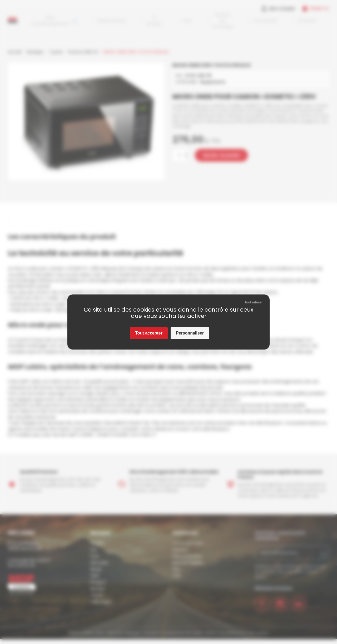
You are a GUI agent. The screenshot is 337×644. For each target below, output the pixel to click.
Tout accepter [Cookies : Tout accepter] (149, 333)
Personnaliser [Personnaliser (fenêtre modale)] (190, 333)
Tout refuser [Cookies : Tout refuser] (254, 302)
